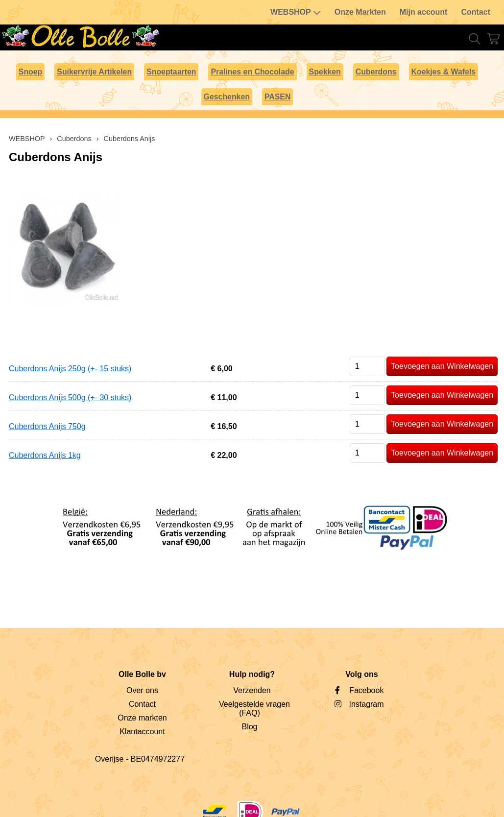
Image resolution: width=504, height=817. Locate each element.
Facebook (366, 690)
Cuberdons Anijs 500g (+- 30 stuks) (70, 397)
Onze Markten (360, 12)
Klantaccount (142, 732)
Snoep (30, 72)
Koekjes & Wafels (444, 72)
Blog (249, 727)
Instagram (366, 704)
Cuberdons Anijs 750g (47, 426)
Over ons (142, 690)
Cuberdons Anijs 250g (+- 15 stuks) (70, 369)
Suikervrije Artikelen (94, 72)
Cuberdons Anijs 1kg (45, 455)
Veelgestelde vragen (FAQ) (254, 709)
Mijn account (424, 12)
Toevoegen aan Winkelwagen (442, 366)
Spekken (325, 72)
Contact (476, 12)
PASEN (277, 97)
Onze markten (142, 718)
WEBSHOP (296, 12)
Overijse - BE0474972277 (140, 759)
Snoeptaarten (171, 72)
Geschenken (227, 97)
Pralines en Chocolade (252, 72)
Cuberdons (376, 72)
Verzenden (252, 690)
